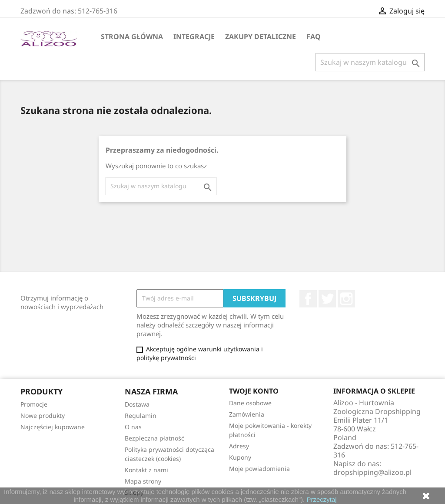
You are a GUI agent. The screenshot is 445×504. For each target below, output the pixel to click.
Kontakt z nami (146, 470)
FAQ (314, 37)
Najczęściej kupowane (53, 427)
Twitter (327, 299)
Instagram (346, 299)
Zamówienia (247, 414)
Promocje (34, 404)
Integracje (194, 37)
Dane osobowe (250, 403)
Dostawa (137, 404)
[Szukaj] (370, 62)
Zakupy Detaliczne (261, 37)
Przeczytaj (321, 499)
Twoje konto (254, 391)
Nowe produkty (43, 416)
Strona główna (132, 37)
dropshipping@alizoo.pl (372, 472)
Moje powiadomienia (259, 469)
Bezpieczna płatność (154, 438)
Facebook (308, 299)
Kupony (240, 457)
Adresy (239, 446)
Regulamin (141, 416)
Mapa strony (143, 481)
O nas (133, 427)
